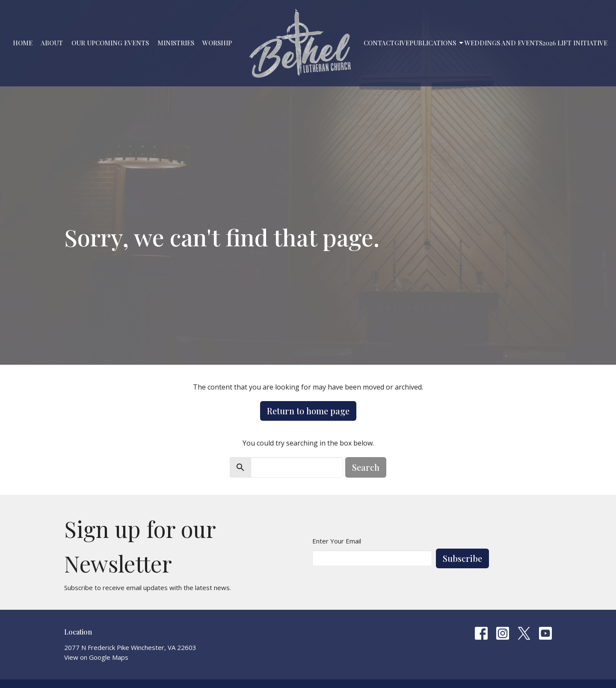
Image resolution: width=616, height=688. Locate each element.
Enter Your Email (337, 541)
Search (366, 467)
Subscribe (462, 558)
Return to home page (308, 411)
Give (402, 43)
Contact (379, 43)
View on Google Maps (96, 657)
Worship (217, 43)
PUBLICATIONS (437, 43)
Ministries (176, 43)
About (52, 43)
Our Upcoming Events (110, 43)
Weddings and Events (503, 43)
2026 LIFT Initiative (575, 43)
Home (23, 43)
